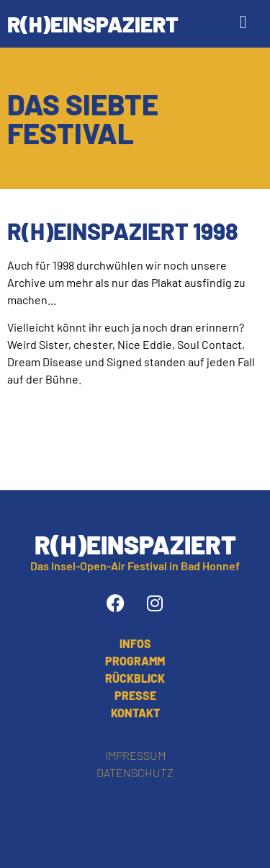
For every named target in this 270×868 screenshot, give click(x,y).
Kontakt (135, 713)
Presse (135, 695)
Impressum (135, 755)
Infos (135, 643)
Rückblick (135, 678)
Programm (135, 661)
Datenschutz (135, 772)
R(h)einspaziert (93, 24)
